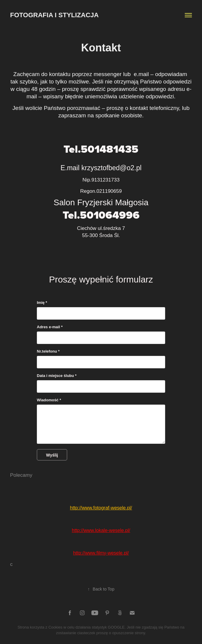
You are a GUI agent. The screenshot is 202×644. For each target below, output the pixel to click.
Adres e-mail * (50, 327)
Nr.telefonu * (48, 351)
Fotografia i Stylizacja (54, 15)
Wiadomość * (49, 400)
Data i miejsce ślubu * (57, 376)
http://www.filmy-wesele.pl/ (101, 553)
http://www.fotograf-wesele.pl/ (101, 508)
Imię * (42, 303)
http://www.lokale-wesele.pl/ (101, 530)
